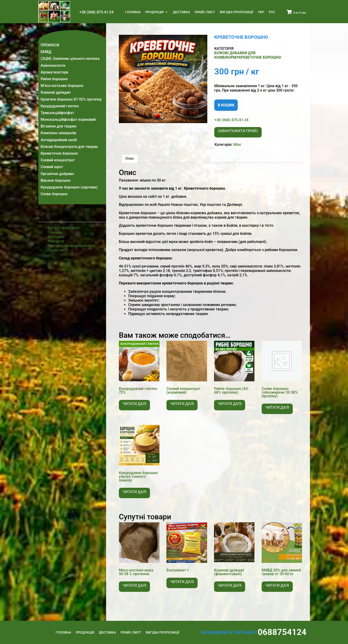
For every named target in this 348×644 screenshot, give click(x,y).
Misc (237, 145)
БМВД (46, 52)
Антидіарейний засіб (59, 140)
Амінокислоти (53, 65)
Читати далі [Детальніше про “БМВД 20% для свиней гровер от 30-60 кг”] (277, 585)
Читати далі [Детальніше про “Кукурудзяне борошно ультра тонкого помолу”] (134, 492)
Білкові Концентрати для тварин (69, 147)
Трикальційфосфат (57, 113)
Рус (272, 12)
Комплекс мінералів (58, 133)
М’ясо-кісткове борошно (62, 86)
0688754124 (282, 632)
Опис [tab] (130, 158)
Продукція (155, 12)
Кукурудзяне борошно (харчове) (69, 187)
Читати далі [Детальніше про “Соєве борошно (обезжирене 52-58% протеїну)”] (277, 407)
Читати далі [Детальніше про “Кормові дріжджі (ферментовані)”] (230, 585)
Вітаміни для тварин (59, 126)
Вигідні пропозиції (237, 12)
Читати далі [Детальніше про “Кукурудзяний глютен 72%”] (134, 404)
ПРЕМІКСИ (50, 45)
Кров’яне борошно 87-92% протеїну (71, 99)
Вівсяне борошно (56, 180)
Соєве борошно (54, 194)
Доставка (181, 12)
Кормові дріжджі (56, 92)
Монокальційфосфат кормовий (68, 120)
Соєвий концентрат (58, 160)
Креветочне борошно (59, 153)
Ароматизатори (54, 72)
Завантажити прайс (238, 131)
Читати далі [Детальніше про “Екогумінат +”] (182, 582)
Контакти (56, 241)
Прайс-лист (205, 12)
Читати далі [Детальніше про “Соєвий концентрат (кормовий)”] (182, 404)
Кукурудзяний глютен (60, 106)
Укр (261, 12)
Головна (133, 12)
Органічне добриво (57, 174)
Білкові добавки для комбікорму (235, 55)
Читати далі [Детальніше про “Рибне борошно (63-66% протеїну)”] (230, 404)
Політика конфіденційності (71, 246)
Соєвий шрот (52, 167)
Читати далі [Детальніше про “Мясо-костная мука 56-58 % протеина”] (134, 585)
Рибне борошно (54, 79)
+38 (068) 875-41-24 (96, 12)
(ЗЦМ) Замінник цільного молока (70, 59)
